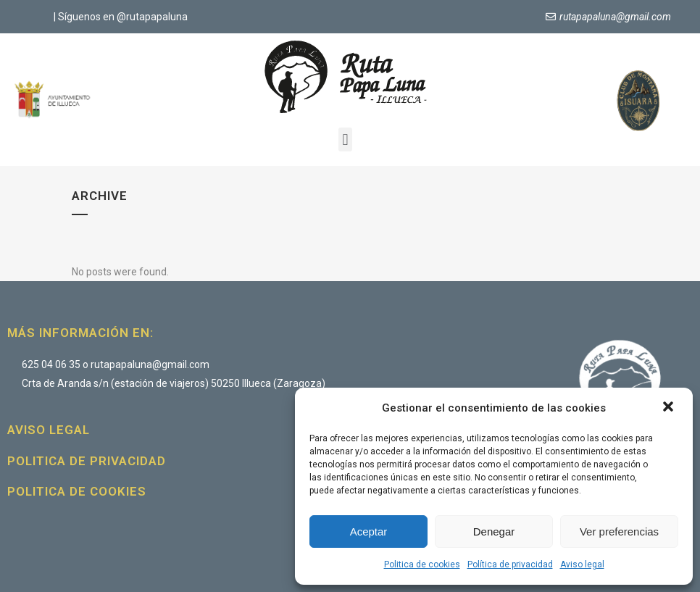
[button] (670, 408)
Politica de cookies (422, 564)
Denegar (494, 531)
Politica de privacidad (87, 461)
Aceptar (369, 531)
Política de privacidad (510, 564)
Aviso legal (582, 564)
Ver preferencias (619, 531)
